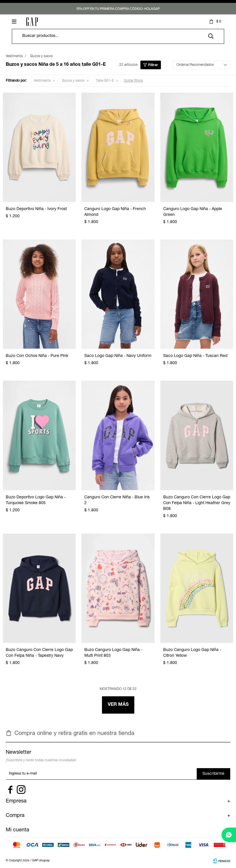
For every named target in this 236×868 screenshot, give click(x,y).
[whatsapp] (229, 835)
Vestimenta (42, 81)
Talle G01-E (105, 81)
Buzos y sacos (73, 81)
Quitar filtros (133, 81)
